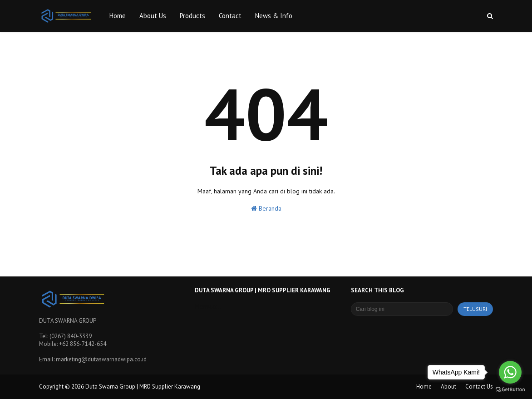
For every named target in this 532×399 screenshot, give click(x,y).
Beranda (266, 208)
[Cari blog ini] (402, 309)
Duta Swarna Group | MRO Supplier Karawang (143, 387)
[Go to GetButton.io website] (510, 390)
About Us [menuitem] (153, 16)
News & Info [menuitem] (274, 16)
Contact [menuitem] (230, 16)
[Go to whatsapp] (510, 372)
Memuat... (208, 306)
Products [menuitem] (192, 16)
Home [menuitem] (118, 16)
